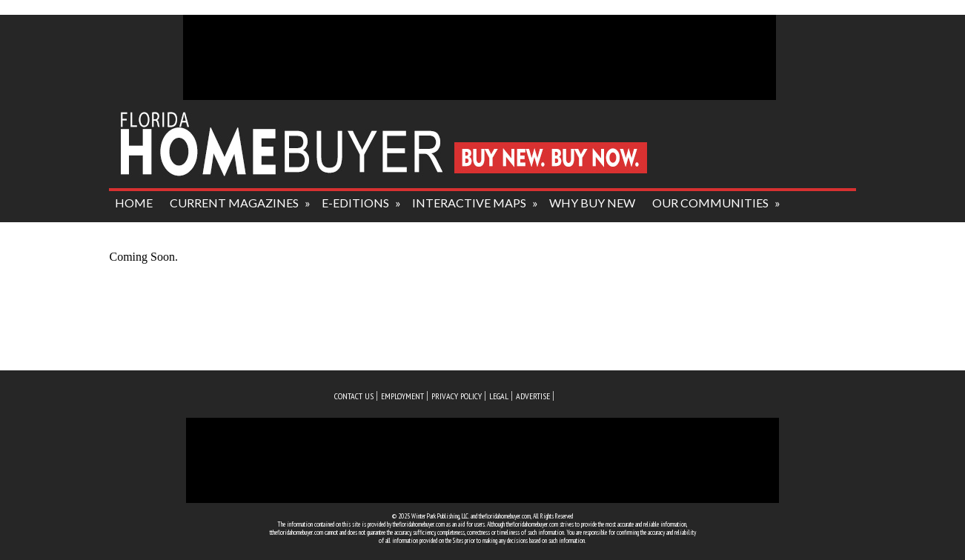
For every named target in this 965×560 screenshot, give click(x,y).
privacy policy (457, 396)
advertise (533, 396)
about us (145, 232)
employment (402, 396)
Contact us (354, 396)
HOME (134, 203)
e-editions (355, 203)
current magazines (234, 203)
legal (499, 396)
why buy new (592, 203)
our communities (710, 203)
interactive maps (469, 203)
